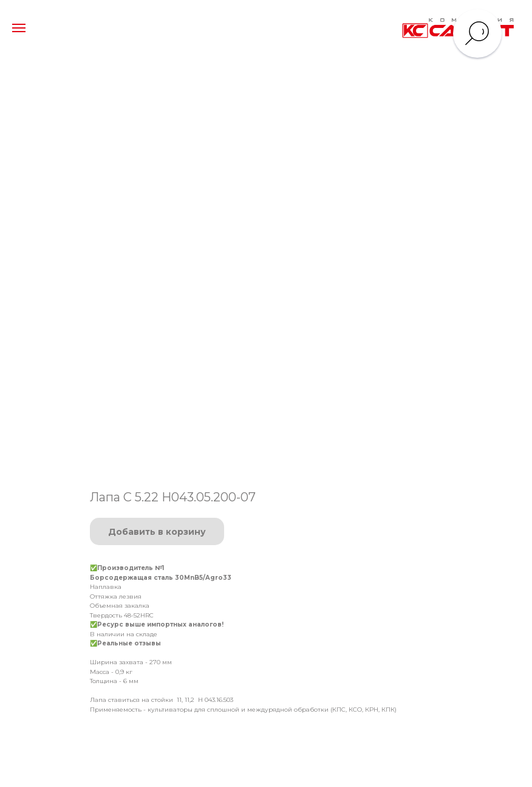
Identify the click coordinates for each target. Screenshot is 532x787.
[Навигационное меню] (19, 28)
